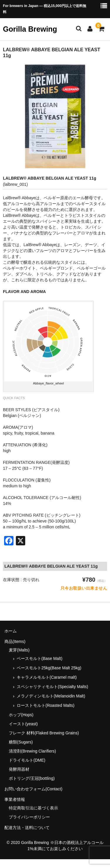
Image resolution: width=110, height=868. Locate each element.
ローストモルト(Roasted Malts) (46, 705)
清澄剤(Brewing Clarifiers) (32, 751)
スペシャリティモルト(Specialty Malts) (52, 687)
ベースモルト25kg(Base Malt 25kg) (49, 668)
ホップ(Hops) (21, 715)
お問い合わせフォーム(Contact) (33, 789)
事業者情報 (15, 799)
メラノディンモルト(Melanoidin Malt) (51, 696)
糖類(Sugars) (21, 742)
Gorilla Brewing (30, 29)
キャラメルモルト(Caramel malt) (47, 677)
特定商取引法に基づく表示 (33, 808)
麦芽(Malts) (19, 650)
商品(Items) (15, 641)
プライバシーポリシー (29, 817)
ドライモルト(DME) (27, 760)
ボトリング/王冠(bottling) (32, 778)
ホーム (11, 631)
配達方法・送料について (27, 828)
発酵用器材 (19, 769)
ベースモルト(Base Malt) (40, 658)
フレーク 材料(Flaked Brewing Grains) (44, 733)
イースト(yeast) (23, 724)
